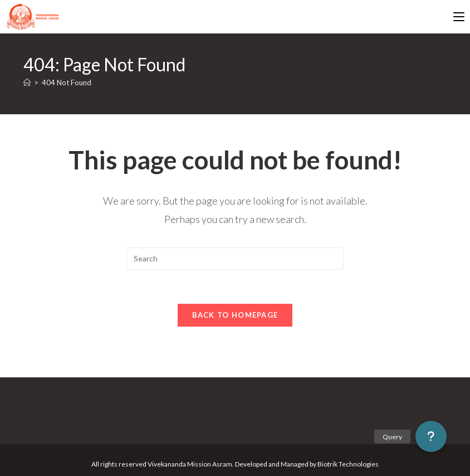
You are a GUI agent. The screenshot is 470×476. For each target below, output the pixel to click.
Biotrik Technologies (348, 464)
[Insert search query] (235, 259)
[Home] (27, 82)
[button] (431, 436)
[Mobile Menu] (459, 17)
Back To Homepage (235, 315)
